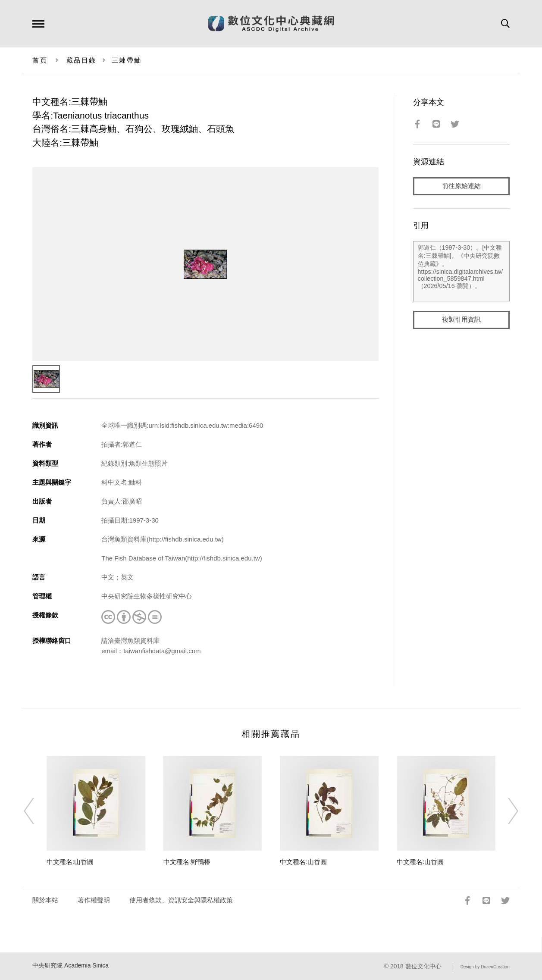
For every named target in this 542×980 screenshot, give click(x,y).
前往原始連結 (461, 186)
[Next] (505, 811)
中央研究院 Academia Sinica (70, 966)
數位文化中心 (423, 966)
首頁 (40, 60)
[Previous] (37, 811)
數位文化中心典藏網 (271, 24)
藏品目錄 (81, 60)
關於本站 (45, 900)
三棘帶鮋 (127, 60)
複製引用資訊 (461, 320)
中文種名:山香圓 (70, 862)
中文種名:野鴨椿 (187, 862)
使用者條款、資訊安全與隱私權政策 (181, 900)
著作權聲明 (94, 900)
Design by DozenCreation (485, 967)
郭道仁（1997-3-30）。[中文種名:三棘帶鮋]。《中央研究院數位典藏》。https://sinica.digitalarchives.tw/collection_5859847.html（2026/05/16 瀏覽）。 (461, 271)
